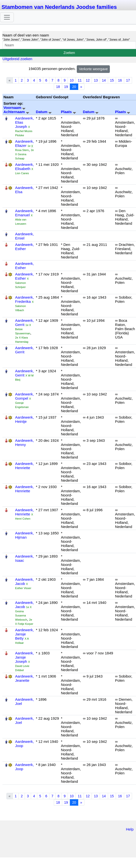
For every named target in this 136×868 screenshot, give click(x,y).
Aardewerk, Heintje (24, 419)
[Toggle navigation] (7, 17)
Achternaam (16, 112)
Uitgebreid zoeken (17, 59)
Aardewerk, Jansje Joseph (24, 657)
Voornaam (14, 108)
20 (74, 87)
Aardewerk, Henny (24, 443)
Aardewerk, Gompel (24, 396)
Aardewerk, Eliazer (24, 143)
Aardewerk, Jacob (24, 581)
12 (88, 80)
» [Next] (81, 87)
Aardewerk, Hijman (24, 535)
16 (120, 80)
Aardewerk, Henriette (24, 466)
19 (66, 87)
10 (72, 80)
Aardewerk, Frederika (24, 299)
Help (130, 829)
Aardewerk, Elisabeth (24, 167)
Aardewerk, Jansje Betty (24, 634)
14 (104, 80)
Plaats (68, 112)
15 (112, 80)
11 (80, 80)
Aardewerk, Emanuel (24, 213)
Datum (44, 112)
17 (128, 80)
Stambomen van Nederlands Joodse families (59, 7)
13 (96, 80)
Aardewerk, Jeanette (24, 678)
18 (58, 87)
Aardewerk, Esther (24, 247)
